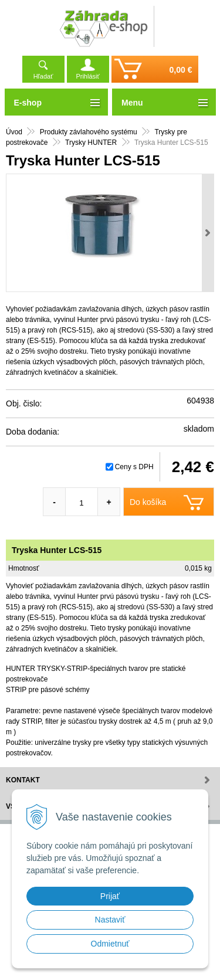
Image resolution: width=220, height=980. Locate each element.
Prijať (110, 896)
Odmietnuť (110, 944)
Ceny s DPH (134, 467)
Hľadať (43, 76)
